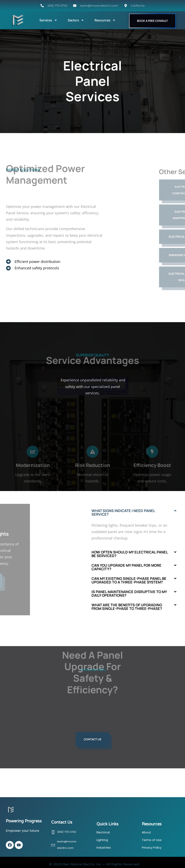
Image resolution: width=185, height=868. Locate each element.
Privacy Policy (152, 847)
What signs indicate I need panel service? (123, 512)
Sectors (76, 20)
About (146, 832)
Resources (105, 20)
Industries (104, 847)
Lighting (102, 840)
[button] (134, 512)
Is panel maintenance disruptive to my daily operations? (129, 593)
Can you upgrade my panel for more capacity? (126, 567)
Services (48, 20)
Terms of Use (152, 840)
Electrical (103, 832)
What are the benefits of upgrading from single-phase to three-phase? (127, 607)
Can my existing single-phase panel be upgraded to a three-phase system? (129, 580)
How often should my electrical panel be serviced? (130, 554)
